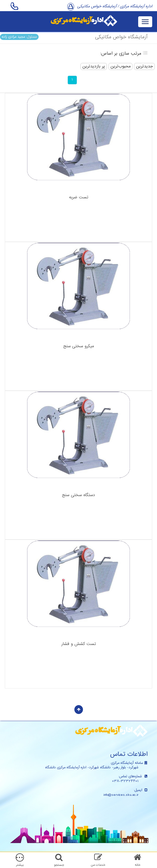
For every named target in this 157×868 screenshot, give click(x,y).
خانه (138, 865)
